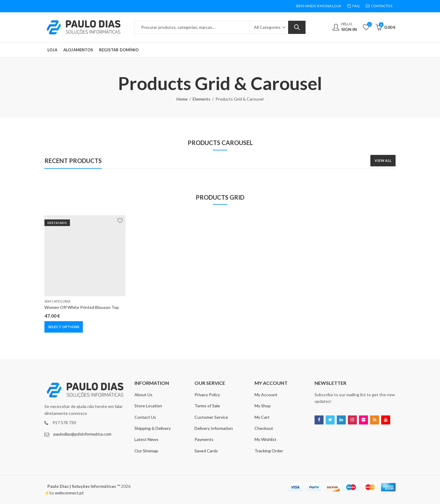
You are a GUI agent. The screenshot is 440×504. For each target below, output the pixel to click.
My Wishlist (265, 439)
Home (182, 99)
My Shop (263, 406)
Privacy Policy (207, 395)
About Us (143, 395)
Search (297, 27)
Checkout (264, 428)
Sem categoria (57, 301)
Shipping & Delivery (153, 428)
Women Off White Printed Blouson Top (82, 307)
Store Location (148, 406)
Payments (204, 439)
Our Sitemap (146, 451)
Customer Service (211, 417)
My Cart (262, 417)
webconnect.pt (69, 493)
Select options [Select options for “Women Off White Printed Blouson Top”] (64, 326)
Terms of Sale (207, 406)
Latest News (146, 439)
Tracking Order (269, 451)
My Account (266, 395)
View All (383, 160)
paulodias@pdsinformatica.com (82, 434)
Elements (202, 99)
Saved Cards (206, 451)
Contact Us (145, 417)
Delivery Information (214, 428)
